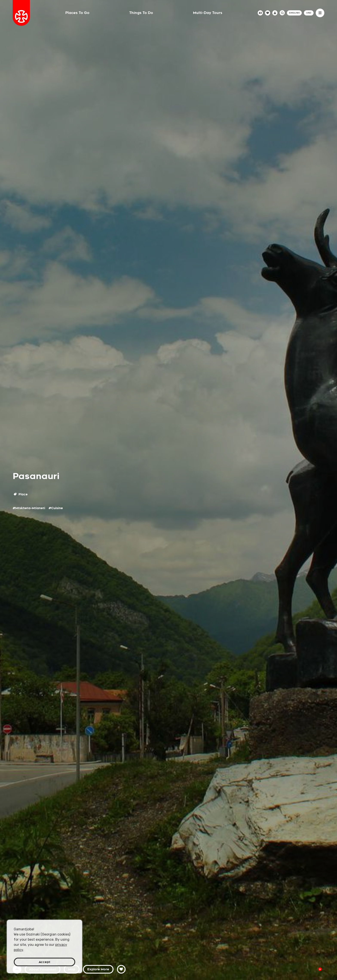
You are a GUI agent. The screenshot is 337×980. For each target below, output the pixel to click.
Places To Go (77, 13)
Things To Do (141, 13)
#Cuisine (56, 508)
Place (21, 494)
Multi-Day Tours (208, 13)
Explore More (98, 969)
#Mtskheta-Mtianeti (29, 508)
